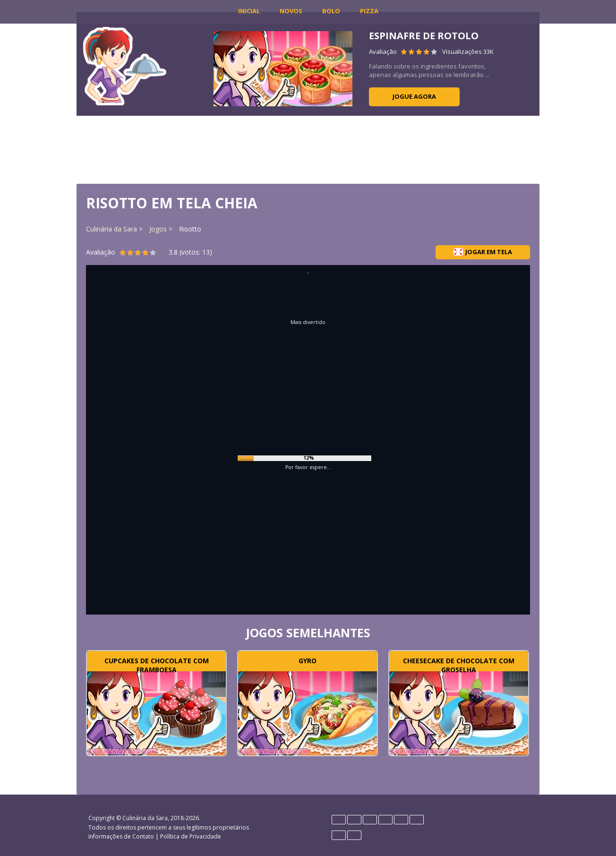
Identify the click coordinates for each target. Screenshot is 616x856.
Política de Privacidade (191, 836)
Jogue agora (414, 96)
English (354, 820)
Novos (291, 11)
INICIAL (249, 11)
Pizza (369, 11)
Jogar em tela (483, 252)
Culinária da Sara (111, 229)
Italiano (401, 820)
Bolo (331, 11)
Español (370, 820)
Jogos (158, 229)
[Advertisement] (308, 149)
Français (385, 820)
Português (339, 835)
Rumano (354, 835)
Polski (417, 820)
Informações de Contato (121, 836)
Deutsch (339, 820)
